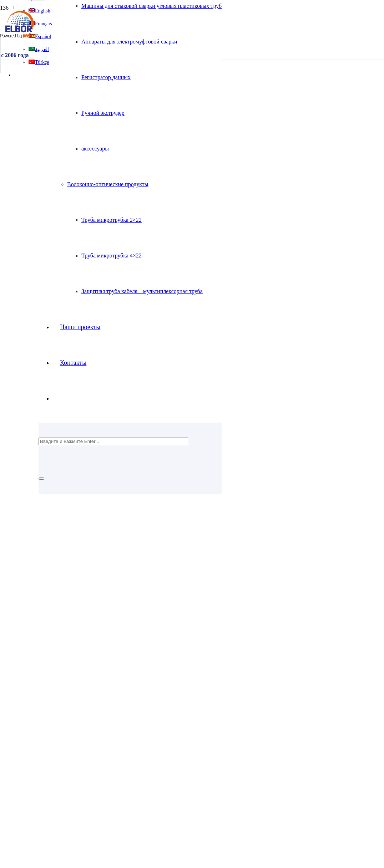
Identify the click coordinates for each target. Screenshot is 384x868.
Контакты (29, 647)
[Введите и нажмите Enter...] (113, 441)
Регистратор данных (56, 780)
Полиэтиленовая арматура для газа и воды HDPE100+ (82, 716)
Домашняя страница (42, 635)
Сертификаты (34, 667)
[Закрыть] (41, 479)
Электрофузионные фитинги (66, 723)
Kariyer (26, 654)
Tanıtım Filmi (33, 673)
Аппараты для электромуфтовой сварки (79, 774)
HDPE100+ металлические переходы (76, 742)
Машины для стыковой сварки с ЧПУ (77, 768)
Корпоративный (36, 641)
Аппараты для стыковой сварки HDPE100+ (69, 755)
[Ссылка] (19, 36)
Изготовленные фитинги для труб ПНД (79, 736)
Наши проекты (35, 660)
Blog (23, 686)
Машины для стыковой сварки (68, 761)
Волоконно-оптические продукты (58, 748)
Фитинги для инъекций (60, 729)
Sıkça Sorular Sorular (42, 680)
